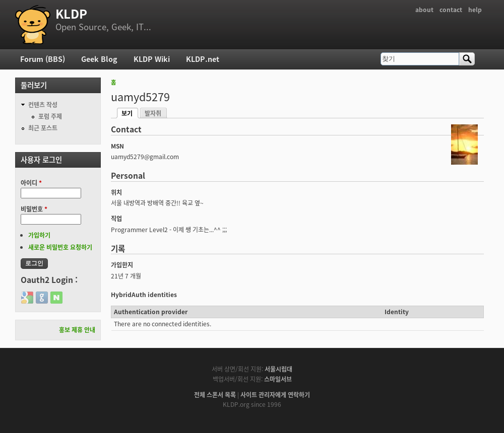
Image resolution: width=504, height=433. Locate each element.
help (475, 10)
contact (451, 10)
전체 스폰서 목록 (215, 395)
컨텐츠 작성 (43, 105)
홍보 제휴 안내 (77, 330)
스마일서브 (278, 379)
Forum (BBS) (43, 59)
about (424, 10)
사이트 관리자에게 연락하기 (275, 395)
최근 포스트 (43, 128)
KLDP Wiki (152, 59)
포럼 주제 (50, 116)
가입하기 (39, 235)
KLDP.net (203, 59)
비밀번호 (34, 209)
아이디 (31, 183)
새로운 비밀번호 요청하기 (60, 247)
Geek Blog (99, 59)
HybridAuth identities (144, 295)
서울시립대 (278, 369)
